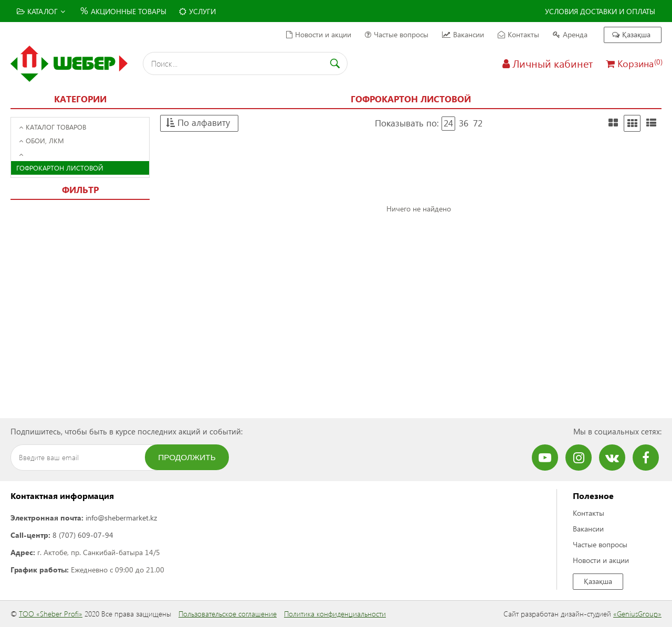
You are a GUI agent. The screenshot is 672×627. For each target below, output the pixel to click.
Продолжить (187, 457)
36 (464, 123)
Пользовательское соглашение (228, 614)
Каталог (41, 11)
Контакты (518, 34)
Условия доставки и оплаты (600, 11)
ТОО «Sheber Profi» (51, 614)
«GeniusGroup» (637, 614)
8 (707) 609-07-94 (83, 535)
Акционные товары (122, 10)
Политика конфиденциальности (335, 614)
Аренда (570, 34)
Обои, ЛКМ (41, 140)
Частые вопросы (397, 34)
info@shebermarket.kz (121, 518)
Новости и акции (319, 34)
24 (448, 123)
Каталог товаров (52, 127)
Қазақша (631, 34)
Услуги (197, 11)
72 (478, 123)
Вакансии (463, 34)
